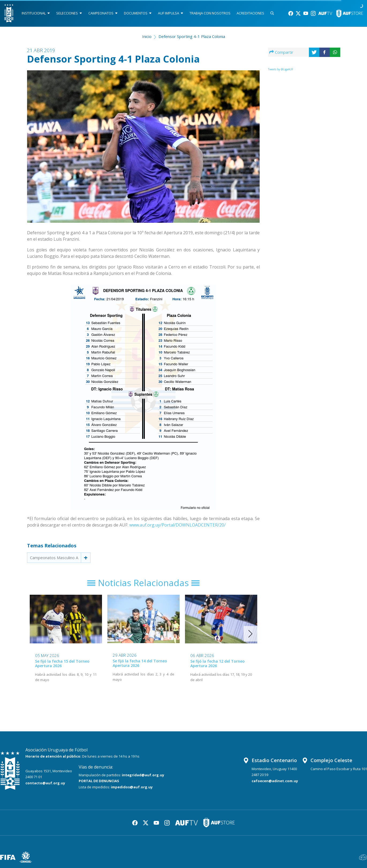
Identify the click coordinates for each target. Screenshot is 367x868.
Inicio (147, 36)
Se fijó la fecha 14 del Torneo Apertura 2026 (140, 663)
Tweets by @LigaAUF (281, 69)
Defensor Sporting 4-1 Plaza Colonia (192, 36)
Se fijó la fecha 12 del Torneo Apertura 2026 (217, 663)
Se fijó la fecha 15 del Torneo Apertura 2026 (62, 663)
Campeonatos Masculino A (54, 558)
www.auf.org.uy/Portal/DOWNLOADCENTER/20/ (177, 525)
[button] (250, 634)
